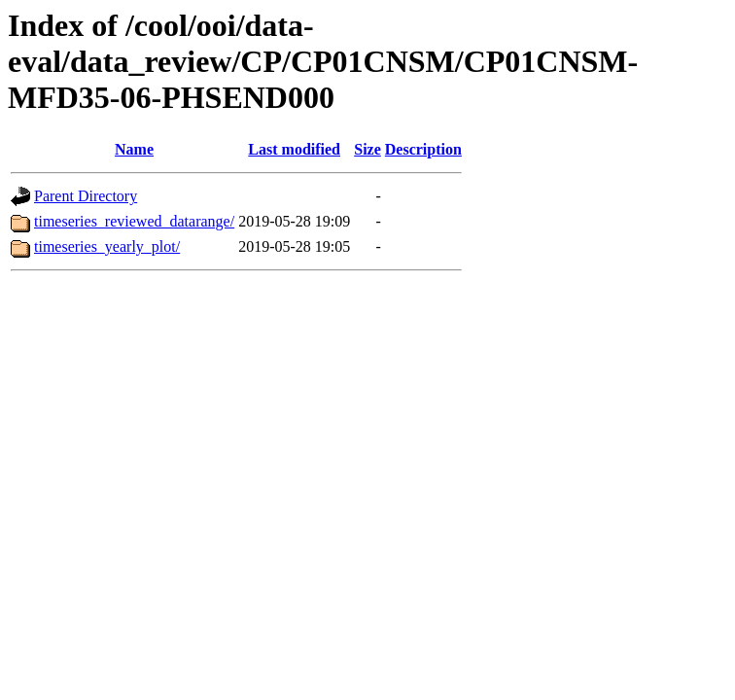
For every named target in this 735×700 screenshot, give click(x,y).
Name (134, 149)
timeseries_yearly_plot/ (107, 246)
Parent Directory (86, 196)
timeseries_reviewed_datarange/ (134, 221)
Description (423, 149)
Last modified (294, 149)
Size (367, 149)
